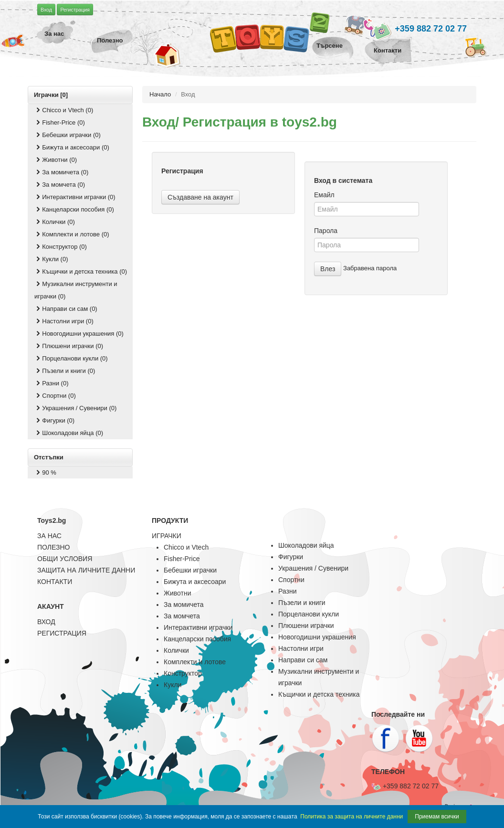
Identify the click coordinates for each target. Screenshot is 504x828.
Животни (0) (56, 160)
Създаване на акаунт (200, 197)
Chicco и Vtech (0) (64, 110)
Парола (326, 231)
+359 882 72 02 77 (415, 29)
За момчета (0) (60, 185)
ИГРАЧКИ (167, 536)
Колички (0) (55, 222)
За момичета (184, 605)
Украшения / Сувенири (313, 568)
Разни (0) (51, 383)
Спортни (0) (55, 396)
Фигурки (291, 557)
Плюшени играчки (306, 626)
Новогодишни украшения (317, 637)
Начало (160, 94)
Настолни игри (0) (64, 321)
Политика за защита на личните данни (352, 817)
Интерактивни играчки (198, 627)
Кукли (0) (51, 259)
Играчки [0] (51, 95)
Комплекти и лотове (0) (72, 234)
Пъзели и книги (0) (65, 371)
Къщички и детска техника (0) (81, 271)
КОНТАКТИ (55, 582)
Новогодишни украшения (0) (79, 334)
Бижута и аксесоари (195, 582)
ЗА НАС (49, 536)
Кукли (173, 685)
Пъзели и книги (302, 603)
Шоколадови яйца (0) (69, 433)
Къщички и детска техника (319, 694)
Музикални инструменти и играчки (319, 677)
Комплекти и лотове (195, 662)
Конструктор (183, 673)
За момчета (182, 616)
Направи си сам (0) (66, 309)
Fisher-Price (182, 559)
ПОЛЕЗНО (53, 547)
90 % (45, 472)
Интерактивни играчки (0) (75, 197)
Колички (176, 650)
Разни (287, 591)
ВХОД (46, 622)
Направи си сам (303, 660)
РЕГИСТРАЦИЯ (62, 633)
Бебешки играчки (190, 570)
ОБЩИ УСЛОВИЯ (65, 559)
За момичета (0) (61, 172)
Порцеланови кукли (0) (71, 358)
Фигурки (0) (54, 420)
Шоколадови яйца (306, 545)
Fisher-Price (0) (60, 122)
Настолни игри (301, 648)
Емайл (324, 195)
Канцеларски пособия (197, 639)
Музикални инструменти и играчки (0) (76, 290)
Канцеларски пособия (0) (74, 209)
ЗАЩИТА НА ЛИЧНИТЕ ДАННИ (86, 570)
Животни (177, 593)
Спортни (291, 580)
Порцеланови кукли (309, 614)
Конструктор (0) (61, 247)
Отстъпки (49, 457)
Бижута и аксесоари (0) (72, 147)
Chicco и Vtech (186, 547)
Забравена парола (370, 268)
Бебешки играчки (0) (68, 135)
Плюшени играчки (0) (69, 346)
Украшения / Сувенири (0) (75, 408)
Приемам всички (437, 817)
